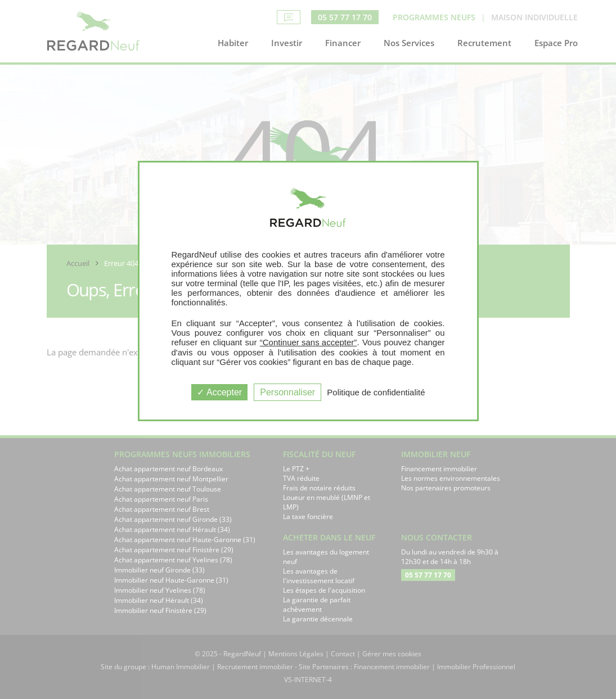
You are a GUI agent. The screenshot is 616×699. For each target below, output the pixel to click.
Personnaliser (287, 392)
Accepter (219, 392)
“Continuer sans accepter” (309, 342)
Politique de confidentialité (376, 392)
